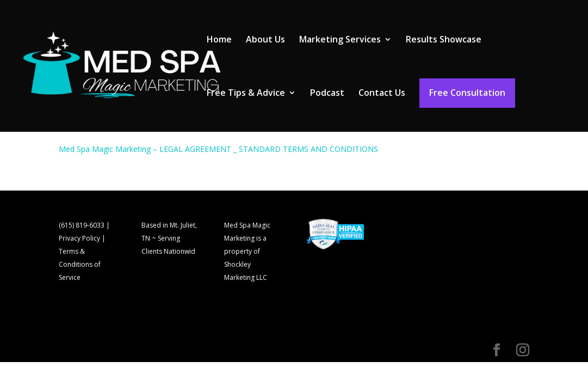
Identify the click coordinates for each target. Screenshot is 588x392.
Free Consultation (467, 93)
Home (219, 40)
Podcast (327, 94)
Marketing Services (340, 40)
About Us (265, 40)
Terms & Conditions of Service (80, 264)
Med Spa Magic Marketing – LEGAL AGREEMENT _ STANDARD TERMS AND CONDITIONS (218, 149)
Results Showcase (444, 40)
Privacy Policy (79, 238)
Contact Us (382, 94)
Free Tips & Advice (246, 94)
